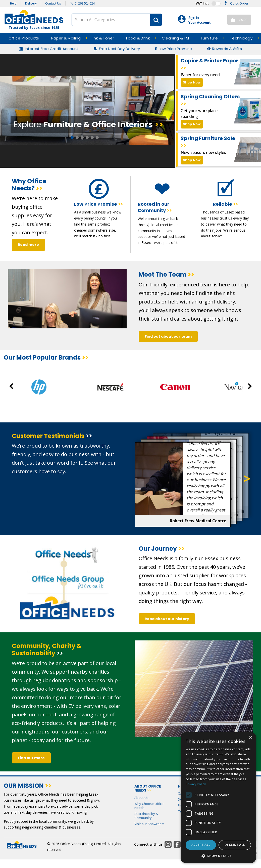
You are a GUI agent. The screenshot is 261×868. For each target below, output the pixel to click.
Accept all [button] (201, 845)
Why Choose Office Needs (149, 806)
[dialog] (218, 798)
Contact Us (53, 3)
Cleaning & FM (175, 38)
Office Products (24, 38)
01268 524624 (85, 3)
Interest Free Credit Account (52, 49)
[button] (218, 856)
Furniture (209, 38)
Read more (28, 245)
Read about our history (167, 619)
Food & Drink (138, 38)
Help (13, 3)
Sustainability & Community (146, 816)
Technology (241, 38)
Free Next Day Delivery (119, 49)
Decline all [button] (235, 845)
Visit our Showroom (149, 824)
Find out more (31, 758)
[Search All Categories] (117, 20)
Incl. (202, 3)
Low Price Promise (175, 49)
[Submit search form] (156, 20)
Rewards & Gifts (227, 49)
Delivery (31, 3)
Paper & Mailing (66, 38)
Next (247, 479)
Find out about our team (168, 336)
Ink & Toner (103, 38)
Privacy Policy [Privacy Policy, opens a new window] (196, 784)
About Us (141, 798)
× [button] (250, 738)
